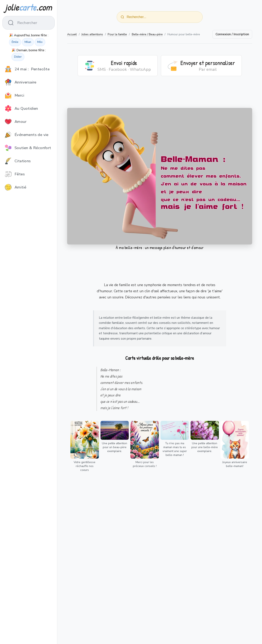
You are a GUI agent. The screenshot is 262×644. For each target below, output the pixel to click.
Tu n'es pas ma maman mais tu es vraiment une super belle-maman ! (175, 449)
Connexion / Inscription (232, 34)
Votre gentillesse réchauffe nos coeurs (85, 466)
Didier (18, 57)
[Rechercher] (122, 17)
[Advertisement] (160, 95)
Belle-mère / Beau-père (147, 34)
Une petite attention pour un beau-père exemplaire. (115, 447)
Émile (15, 42)
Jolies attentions (92, 34)
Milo (40, 42)
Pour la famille (117, 34)
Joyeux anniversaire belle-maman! (235, 464)
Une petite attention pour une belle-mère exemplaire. (205, 447)
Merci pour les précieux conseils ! (145, 464)
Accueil (72, 34)
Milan (28, 42)
